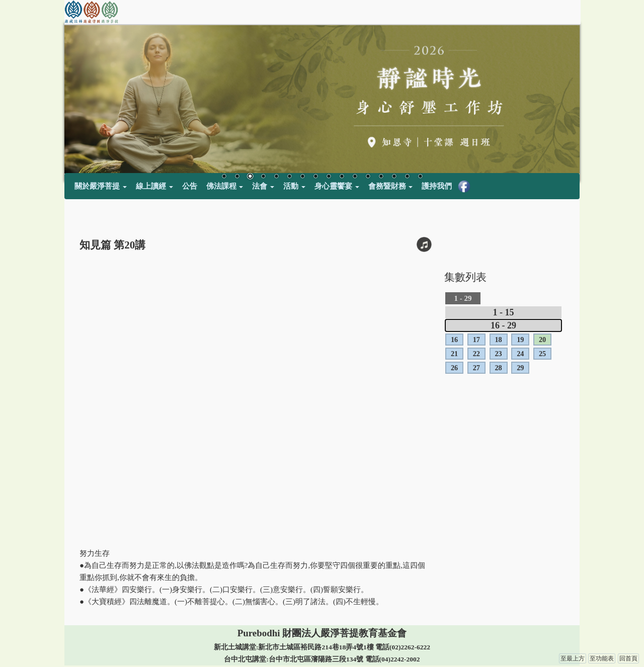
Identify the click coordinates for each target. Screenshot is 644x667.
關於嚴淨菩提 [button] (101, 186)
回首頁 (628, 658)
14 (394, 177)
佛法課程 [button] (225, 186)
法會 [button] (263, 186)
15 (407, 177)
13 (381, 177)
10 (342, 177)
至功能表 (602, 658)
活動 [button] (294, 186)
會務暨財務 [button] (391, 186)
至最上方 (573, 658)
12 (368, 177)
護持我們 (437, 186)
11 (355, 177)
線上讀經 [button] (154, 186)
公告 (190, 186)
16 (420, 177)
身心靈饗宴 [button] (337, 186)
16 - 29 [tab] (503, 325)
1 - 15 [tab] (504, 312)
